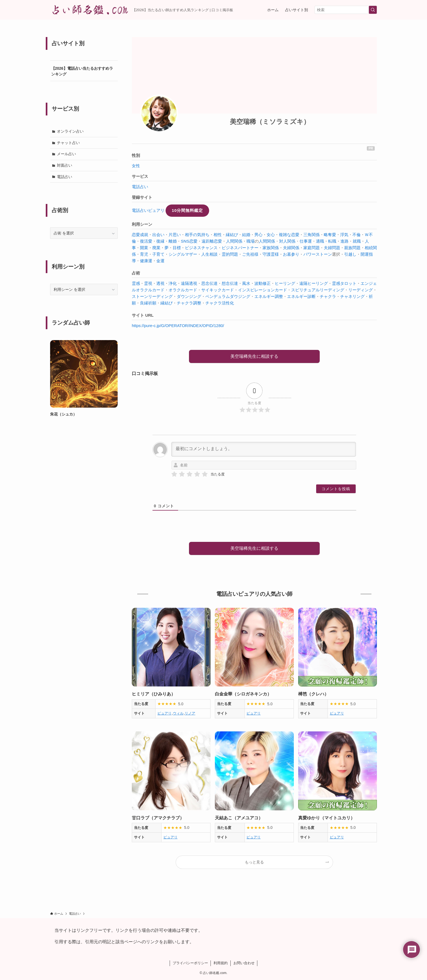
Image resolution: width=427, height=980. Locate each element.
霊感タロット (344, 283)
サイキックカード (218, 290)
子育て (158, 254)
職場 (251, 241)
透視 (160, 283)
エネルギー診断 (301, 296)
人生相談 (209, 254)
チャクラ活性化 (220, 303)
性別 (136, 155)
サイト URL (143, 315)
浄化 (173, 283)
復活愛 (146, 241)
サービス (140, 176)
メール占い (66, 154)
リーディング (361, 290)
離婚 (173, 241)
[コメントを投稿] (336, 489)
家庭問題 (312, 248)
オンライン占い (70, 131)
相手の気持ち (197, 235)
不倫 (356, 235)
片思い (175, 235)
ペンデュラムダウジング (228, 296)
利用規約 (221, 963)
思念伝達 (209, 283)
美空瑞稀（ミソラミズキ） (270, 122)
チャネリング (352, 296)
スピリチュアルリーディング (318, 290)
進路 (344, 241)
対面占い (65, 165)
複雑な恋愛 (289, 235)
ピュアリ (164, 713)
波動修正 (263, 283)
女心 (271, 235)
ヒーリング (285, 283)
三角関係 (312, 235)
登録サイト (142, 197)
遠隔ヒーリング (314, 283)
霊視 (148, 283)
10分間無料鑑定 (187, 210)
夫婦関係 (291, 248)
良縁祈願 (148, 303)
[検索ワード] (346, 10)
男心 (258, 235)
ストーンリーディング (152, 296)
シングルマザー (183, 254)
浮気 (344, 235)
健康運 (146, 261)
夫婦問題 (332, 248)
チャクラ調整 (189, 303)
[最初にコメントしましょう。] (264, 449)
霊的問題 (230, 254)
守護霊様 (271, 254)
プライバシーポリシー (190, 963)
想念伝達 (230, 283)
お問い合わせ (244, 963)
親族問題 (352, 248)
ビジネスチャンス (201, 248)
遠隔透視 (189, 283)
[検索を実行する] (373, 10)
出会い (158, 235)
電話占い (140, 187)
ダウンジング (189, 296)
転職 (332, 241)
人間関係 (234, 241)
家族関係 (271, 248)
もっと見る (254, 862)
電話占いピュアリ (148, 210)
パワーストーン (318, 254)
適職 (320, 241)
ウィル (178, 713)
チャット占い (68, 143)
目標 (177, 248)
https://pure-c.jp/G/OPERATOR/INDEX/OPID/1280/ (178, 326)
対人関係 (287, 241)
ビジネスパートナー (240, 248)
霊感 (136, 283)
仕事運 (306, 241)
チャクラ (328, 296)
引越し (350, 254)
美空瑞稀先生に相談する (254, 356)
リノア (190, 713)
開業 (144, 248)
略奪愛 (330, 235)
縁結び (232, 235)
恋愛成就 (140, 235)
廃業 (156, 248)
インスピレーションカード (263, 290)
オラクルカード (183, 290)
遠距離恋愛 (212, 241)
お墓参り (291, 254)
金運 (160, 261)
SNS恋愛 (189, 241)
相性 (218, 235)
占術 (136, 273)
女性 (136, 166)
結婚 (246, 235)
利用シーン (142, 224)
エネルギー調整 (269, 296)
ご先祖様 (250, 254)
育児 (144, 254)
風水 (246, 283)
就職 (357, 241)
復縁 (160, 241)
